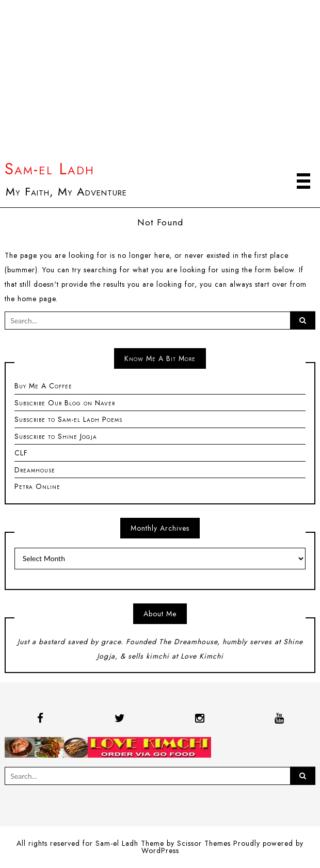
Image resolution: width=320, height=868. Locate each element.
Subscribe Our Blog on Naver (65, 403)
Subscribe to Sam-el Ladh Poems (68, 419)
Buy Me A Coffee (43, 386)
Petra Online (37, 486)
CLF (21, 453)
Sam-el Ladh (50, 169)
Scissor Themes (204, 843)
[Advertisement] (160, 82)
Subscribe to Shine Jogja (56, 436)
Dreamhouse (35, 470)
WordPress (160, 850)
